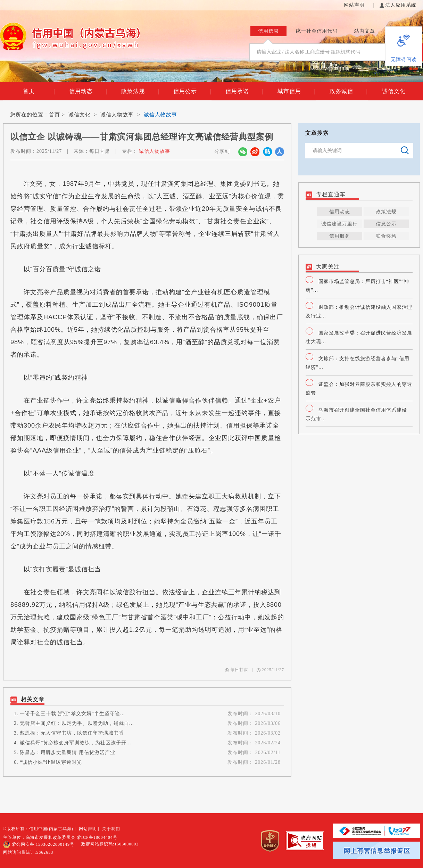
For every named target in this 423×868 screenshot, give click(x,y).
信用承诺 (244, 91)
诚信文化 (394, 91)
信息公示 (386, 224)
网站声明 (355, 5)
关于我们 (111, 829)
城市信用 (296, 91)
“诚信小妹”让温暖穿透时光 (51, 762)
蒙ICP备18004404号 (97, 837)
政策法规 (140, 91)
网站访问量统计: (28, 852)
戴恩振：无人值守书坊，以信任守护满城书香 (72, 733)
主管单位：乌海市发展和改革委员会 (39, 837)
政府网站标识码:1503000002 (110, 844)
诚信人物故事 (117, 115)
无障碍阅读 (404, 60)
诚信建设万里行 (339, 224)
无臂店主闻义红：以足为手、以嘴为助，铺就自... (77, 723)
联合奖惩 (386, 236)
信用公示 (192, 91)
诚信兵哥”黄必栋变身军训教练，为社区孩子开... (76, 743)
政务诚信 (349, 91)
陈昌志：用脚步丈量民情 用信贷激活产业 (68, 753)
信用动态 (88, 91)
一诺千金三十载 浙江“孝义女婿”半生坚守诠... (72, 714)
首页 (39, 91)
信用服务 (340, 236)
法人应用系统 (398, 5)
